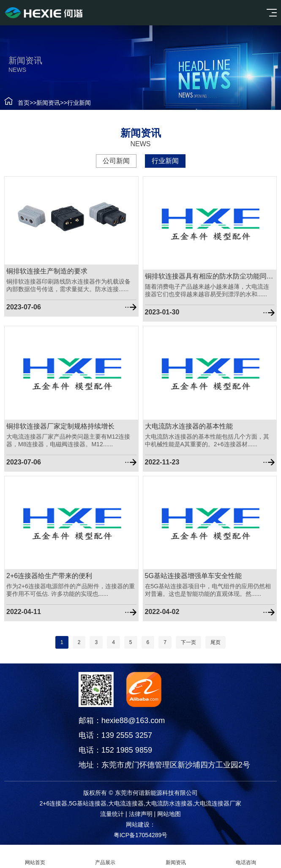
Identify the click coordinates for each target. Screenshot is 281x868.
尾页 (216, 642)
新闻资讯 (45, 103)
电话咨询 (246, 857)
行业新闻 (75, 103)
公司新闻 (112, 161)
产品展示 (105, 857)
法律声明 (141, 814)
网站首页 (35, 857)
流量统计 (112, 814)
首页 (20, 103)
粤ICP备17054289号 (141, 835)
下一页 (188, 642)
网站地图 (169, 814)
